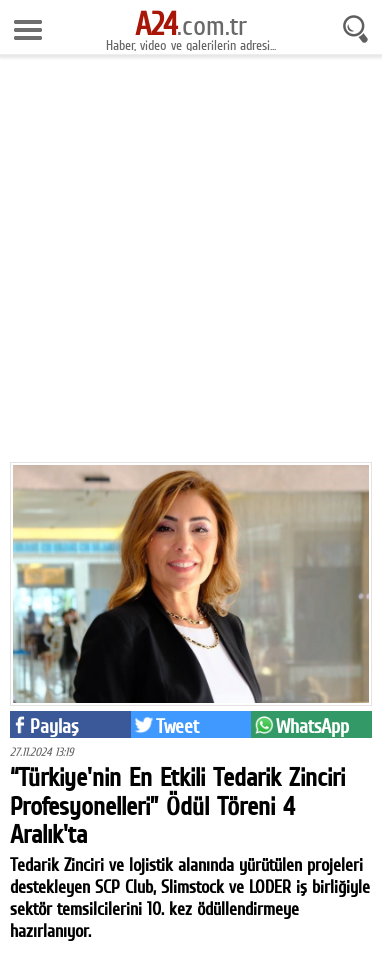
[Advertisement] (191, 266)
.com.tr (191, 25)
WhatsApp (312, 726)
